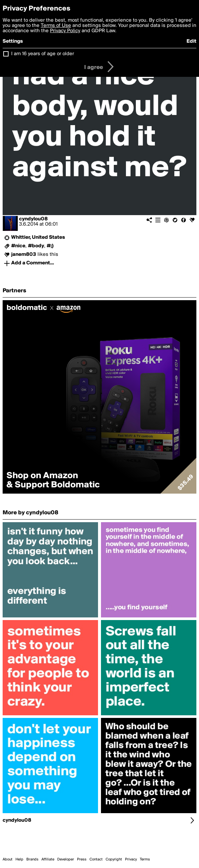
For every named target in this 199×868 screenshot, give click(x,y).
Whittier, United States (38, 237)
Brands (32, 859)
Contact (96, 859)
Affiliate (48, 859)
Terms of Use (56, 26)
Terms (145, 859)
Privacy (131, 859)
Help (19, 859)
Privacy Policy (65, 31)
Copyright (114, 859)
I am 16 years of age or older (43, 54)
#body (36, 246)
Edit (191, 41)
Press (82, 859)
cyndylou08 (33, 219)
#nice (18, 246)
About (8, 859)
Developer (66, 859)
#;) (50, 246)
